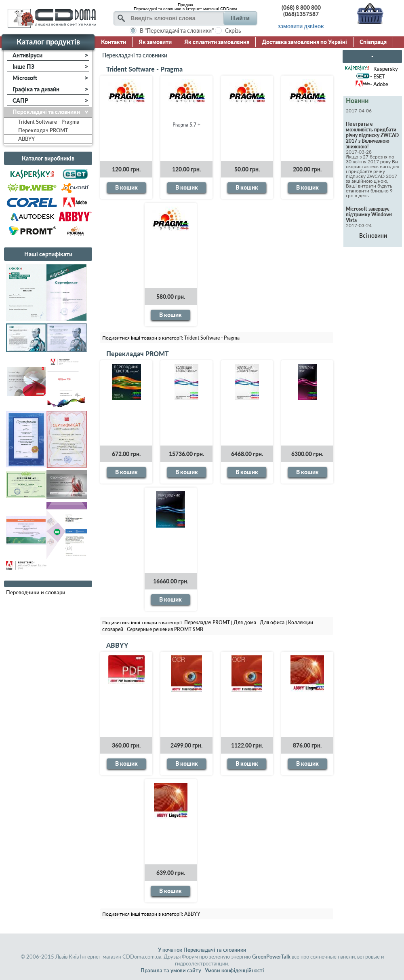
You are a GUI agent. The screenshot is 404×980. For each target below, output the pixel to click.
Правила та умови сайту (171, 970)
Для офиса (272, 622)
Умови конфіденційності (234, 970)
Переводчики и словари (36, 592)
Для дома (245, 622)
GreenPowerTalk (271, 957)
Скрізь (233, 31)
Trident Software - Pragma (144, 69)
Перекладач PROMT (138, 354)
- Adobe (379, 84)
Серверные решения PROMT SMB (165, 629)
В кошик (126, 187)
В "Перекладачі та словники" (177, 31)
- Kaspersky (384, 69)
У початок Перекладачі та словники (202, 950)
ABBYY (117, 645)
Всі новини (373, 235)
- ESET (378, 76)
